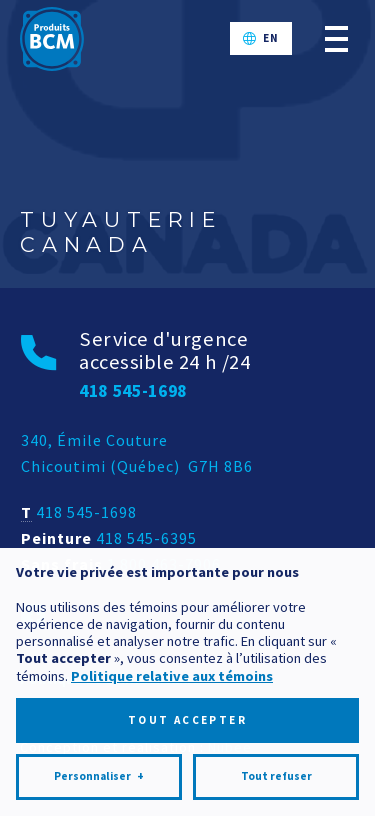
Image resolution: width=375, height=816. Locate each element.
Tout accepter (187, 714)
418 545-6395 (146, 538)
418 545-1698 (86, 512)
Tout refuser (276, 771)
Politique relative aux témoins (172, 670)
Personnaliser (99, 771)
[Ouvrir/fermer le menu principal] (336, 38)
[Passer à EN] (261, 38)
